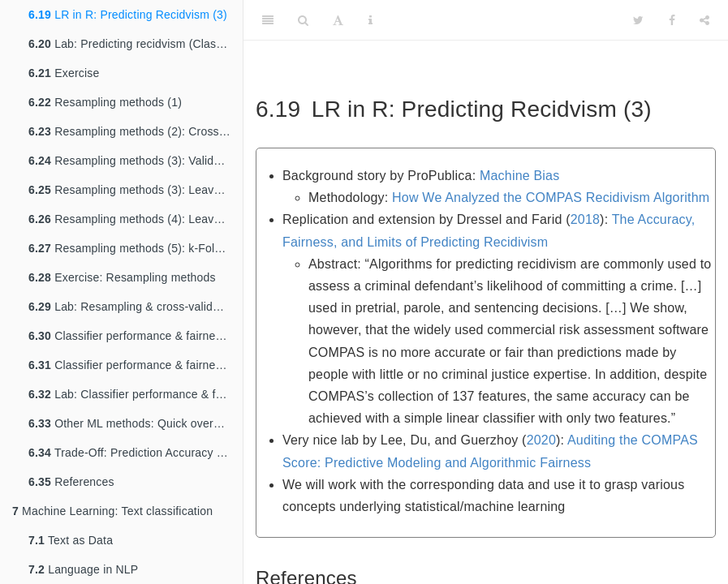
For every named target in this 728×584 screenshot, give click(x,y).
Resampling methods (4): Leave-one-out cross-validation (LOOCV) (136, 219)
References (71, 482)
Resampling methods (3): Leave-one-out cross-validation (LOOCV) (136, 190)
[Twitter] (638, 20)
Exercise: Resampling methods (122, 277)
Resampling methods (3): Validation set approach (136, 161)
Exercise (64, 73)
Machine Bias (519, 176)
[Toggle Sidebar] (268, 20)
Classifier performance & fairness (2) (136, 365)
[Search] (303, 20)
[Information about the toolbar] (370, 20)
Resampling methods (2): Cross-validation (136, 131)
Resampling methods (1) (105, 102)
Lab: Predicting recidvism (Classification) (136, 44)
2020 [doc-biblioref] (541, 440)
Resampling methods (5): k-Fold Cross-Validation (136, 248)
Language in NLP (83, 569)
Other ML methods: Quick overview (133, 423)
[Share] (704, 20)
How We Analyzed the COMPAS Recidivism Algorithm (551, 198)
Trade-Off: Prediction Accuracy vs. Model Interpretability (136, 453)
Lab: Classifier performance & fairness (136, 394)
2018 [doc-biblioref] (585, 219)
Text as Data (71, 540)
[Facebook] (672, 20)
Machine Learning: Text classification (112, 511)
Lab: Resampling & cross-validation (133, 307)
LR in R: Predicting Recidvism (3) (128, 15)
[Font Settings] (338, 20)
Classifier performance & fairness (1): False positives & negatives (136, 336)
